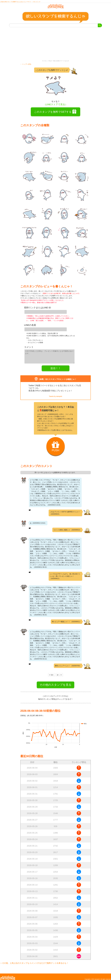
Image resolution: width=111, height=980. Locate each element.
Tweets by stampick (55, 394)
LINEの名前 (30, 325)
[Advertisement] (55, 45)
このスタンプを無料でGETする (53, 113)
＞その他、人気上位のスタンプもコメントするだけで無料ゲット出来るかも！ (34, 961)
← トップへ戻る (26, 66)
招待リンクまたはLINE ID (38, 309)
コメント (29, 346)
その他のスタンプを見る (55, 683)
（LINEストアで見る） (55, 106)
